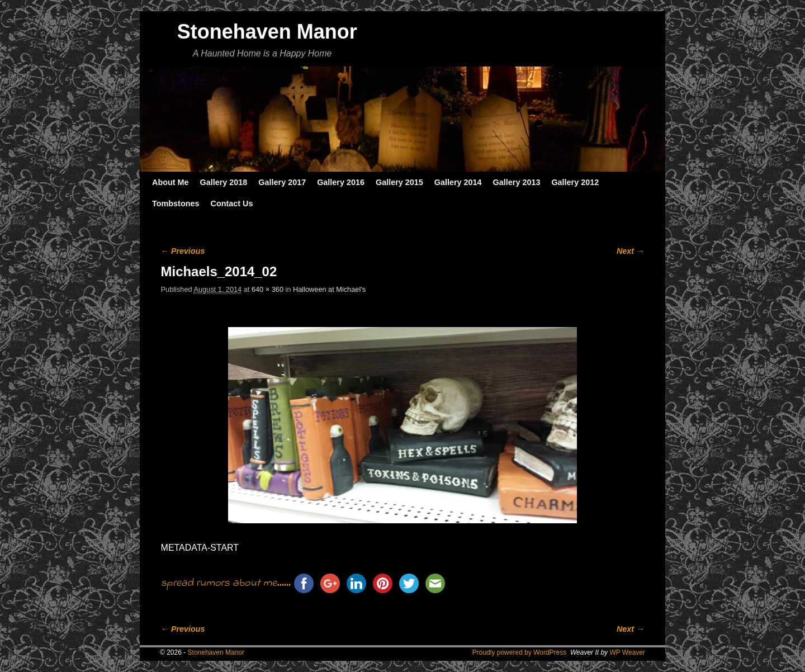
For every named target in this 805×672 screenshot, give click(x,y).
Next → (630, 251)
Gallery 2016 (341, 182)
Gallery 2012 (575, 182)
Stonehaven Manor (267, 32)
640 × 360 (267, 289)
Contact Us (231, 204)
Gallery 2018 (224, 182)
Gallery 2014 (458, 182)
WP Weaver (627, 652)
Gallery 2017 (282, 182)
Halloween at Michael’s (329, 289)
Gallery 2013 (517, 182)
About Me (171, 182)
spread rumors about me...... (226, 583)
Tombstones (176, 204)
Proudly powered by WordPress (520, 652)
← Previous (183, 251)
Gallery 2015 (399, 182)
